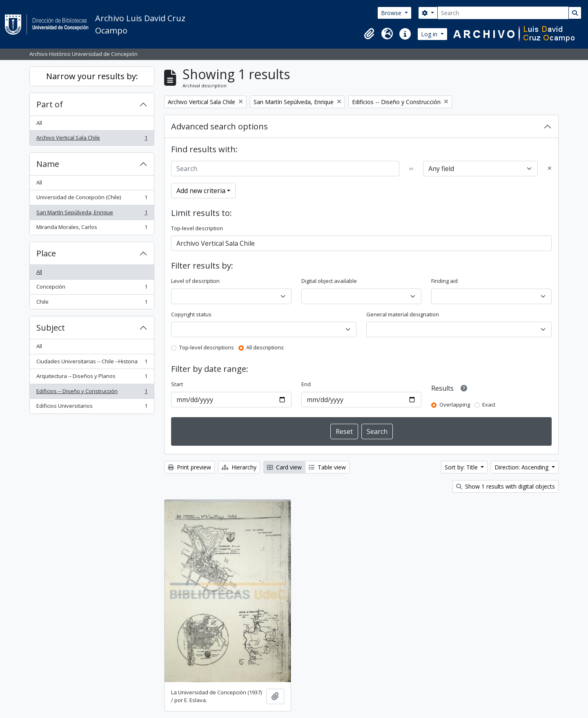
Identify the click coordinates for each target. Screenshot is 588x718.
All (39, 123)
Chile (92, 303)
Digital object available (329, 281)
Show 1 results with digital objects (506, 486)
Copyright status (191, 314)
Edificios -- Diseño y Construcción (92, 393)
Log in (430, 34)
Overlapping (455, 405)
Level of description (195, 281)
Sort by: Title (462, 467)
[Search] (503, 13)
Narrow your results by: (92, 76)
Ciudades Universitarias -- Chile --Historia (92, 363)
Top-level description (197, 228)
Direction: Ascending (522, 467)
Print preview (189, 467)
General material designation (403, 314)
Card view (284, 467)
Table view (327, 467)
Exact (489, 405)
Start (177, 384)
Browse (392, 13)
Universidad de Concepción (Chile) (92, 199)
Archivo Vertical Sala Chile (92, 139)
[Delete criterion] (550, 169)
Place (46, 253)
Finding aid (444, 281)
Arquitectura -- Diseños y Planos (92, 378)
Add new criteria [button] (201, 191)
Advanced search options (219, 126)
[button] (369, 34)
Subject (51, 328)
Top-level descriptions (207, 347)
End (306, 384)
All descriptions (265, 347)
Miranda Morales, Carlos (92, 229)
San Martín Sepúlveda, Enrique (92, 214)
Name (48, 164)
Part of (50, 104)
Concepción (92, 288)
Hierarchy (239, 467)
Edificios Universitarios (92, 408)
